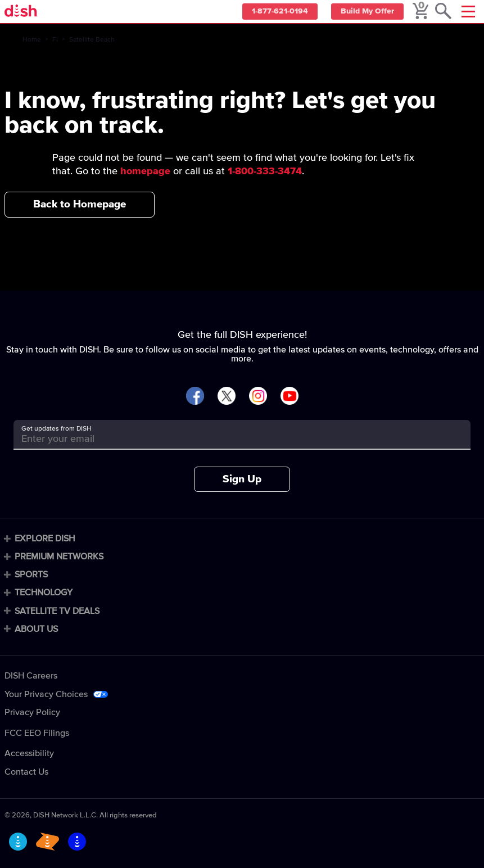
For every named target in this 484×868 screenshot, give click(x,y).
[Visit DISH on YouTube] (290, 397)
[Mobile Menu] (468, 12)
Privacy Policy (32, 712)
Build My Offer (366, 12)
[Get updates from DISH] (232, 439)
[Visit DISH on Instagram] (258, 397)
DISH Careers (31, 676)
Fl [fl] (55, 40)
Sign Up (242, 479)
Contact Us (26, 772)
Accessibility (29, 753)
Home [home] (32, 40)
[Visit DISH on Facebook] (195, 397)
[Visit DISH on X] (227, 397)
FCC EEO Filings (37, 733)
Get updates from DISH (56, 429)
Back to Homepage (80, 204)
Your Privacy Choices (46, 694)
